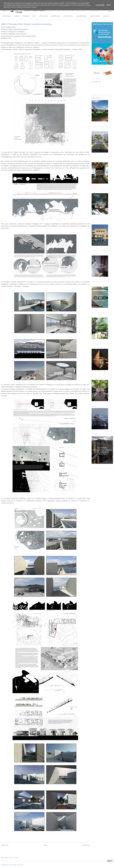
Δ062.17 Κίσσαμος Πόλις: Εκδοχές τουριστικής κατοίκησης (26, 24)
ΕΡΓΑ (34, 16)
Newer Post (5, 845)
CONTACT (106, 16)
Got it (109, 5)
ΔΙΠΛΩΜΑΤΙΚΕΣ (82, 16)
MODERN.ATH (56, 16)
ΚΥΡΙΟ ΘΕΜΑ (7, 16)
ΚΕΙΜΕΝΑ (26, 16)
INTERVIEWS (43, 16)
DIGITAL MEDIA (95, 16)
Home (46, 845)
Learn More (100, 5)
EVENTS (17, 16)
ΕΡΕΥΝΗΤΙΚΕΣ (68, 16)
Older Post (86, 845)
